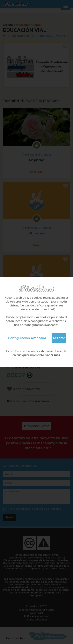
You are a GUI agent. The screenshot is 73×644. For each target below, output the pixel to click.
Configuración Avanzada (27, 338)
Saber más (53, 355)
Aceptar (59, 338)
